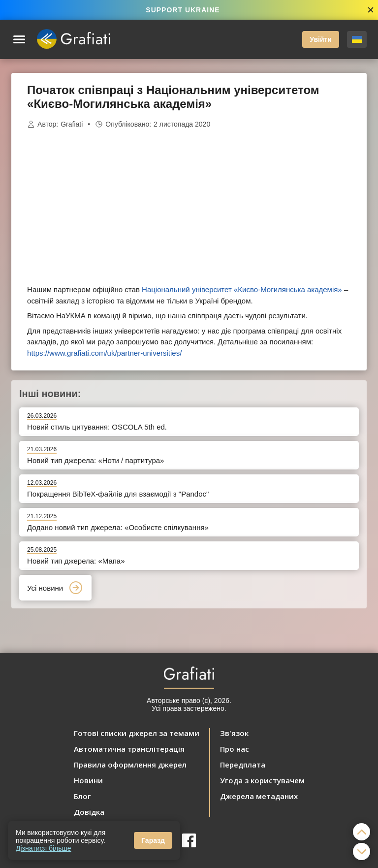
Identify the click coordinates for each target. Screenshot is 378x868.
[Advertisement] (189, 207)
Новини (88, 780)
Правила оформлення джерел (130, 765)
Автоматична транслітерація (129, 749)
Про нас (235, 749)
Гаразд (153, 840)
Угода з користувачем (262, 780)
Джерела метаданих (259, 796)
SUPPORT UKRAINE (183, 10)
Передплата (243, 765)
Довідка (89, 812)
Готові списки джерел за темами (137, 733)
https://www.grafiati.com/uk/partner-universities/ (104, 353)
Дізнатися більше (44, 848)
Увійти (321, 39)
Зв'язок (234, 733)
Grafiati (72, 124)
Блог (82, 796)
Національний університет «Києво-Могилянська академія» (242, 289)
